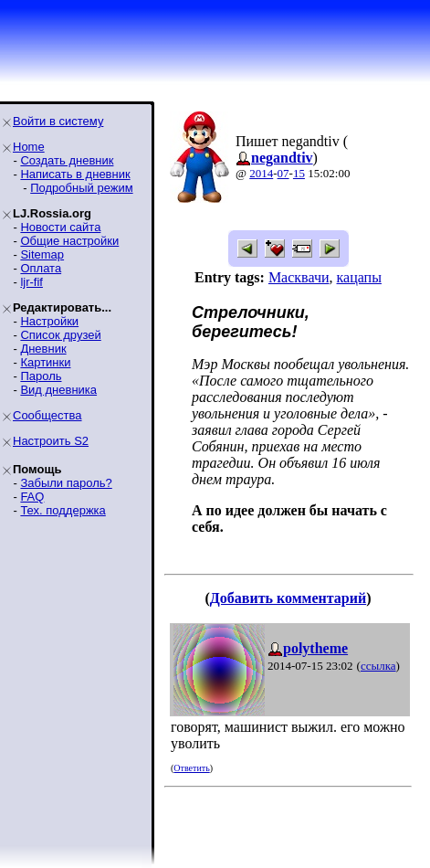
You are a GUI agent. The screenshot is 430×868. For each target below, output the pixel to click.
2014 (261, 173)
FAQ (32, 497)
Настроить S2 (51, 441)
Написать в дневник (75, 174)
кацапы (359, 277)
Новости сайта (60, 227)
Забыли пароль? (66, 483)
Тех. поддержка (63, 510)
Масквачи (299, 277)
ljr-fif (31, 282)
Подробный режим (81, 188)
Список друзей (60, 335)
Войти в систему (58, 121)
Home (29, 147)
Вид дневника (58, 390)
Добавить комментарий (288, 598)
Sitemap (42, 254)
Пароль (41, 376)
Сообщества (47, 415)
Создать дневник (67, 160)
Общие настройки (69, 241)
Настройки (49, 321)
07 (283, 173)
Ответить (191, 768)
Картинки (45, 362)
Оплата (41, 268)
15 (299, 173)
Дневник (43, 349)
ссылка (378, 666)
